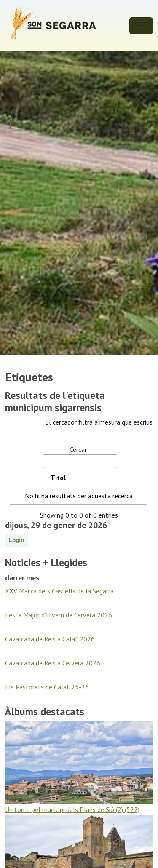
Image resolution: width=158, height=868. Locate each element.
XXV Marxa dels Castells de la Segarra (59, 591)
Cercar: (79, 457)
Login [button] (16, 540)
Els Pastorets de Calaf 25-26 (47, 687)
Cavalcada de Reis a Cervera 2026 (53, 663)
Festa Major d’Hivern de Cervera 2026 (59, 615)
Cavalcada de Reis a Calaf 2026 (50, 639)
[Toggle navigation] (141, 26)
